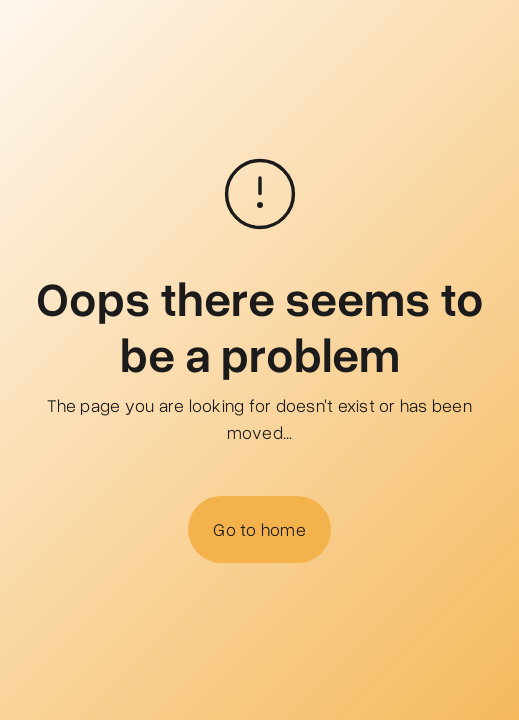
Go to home (259, 529)
